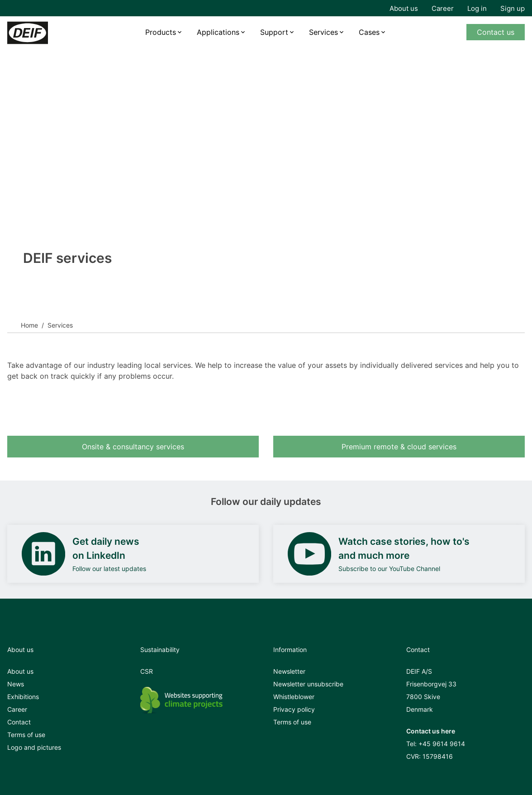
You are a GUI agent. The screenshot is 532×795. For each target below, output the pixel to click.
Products (161, 32)
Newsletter (289, 671)
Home (29, 325)
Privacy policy (294, 709)
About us (404, 8)
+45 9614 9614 (442, 744)
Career (443, 8)
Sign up (513, 8)
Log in (477, 8)
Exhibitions (23, 697)
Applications (218, 32)
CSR (147, 671)
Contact (19, 722)
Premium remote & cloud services (399, 447)
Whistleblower (294, 697)
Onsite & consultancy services (133, 447)
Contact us (496, 32)
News (16, 684)
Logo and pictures (34, 747)
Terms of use (26, 735)
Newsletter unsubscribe (308, 684)
